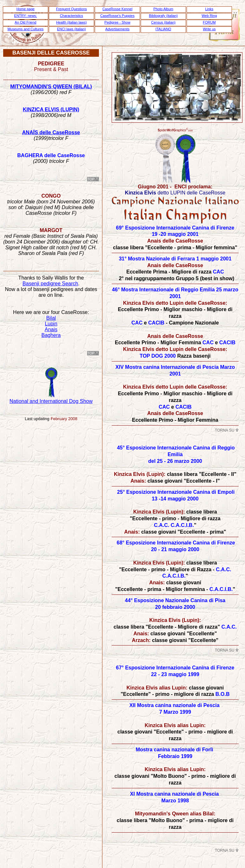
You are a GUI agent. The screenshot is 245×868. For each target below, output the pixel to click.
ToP (93, 179)
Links (209, 9)
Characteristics (72, 16)
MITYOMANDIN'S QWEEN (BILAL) (51, 87)
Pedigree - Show (117, 22)
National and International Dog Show (51, 401)
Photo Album (163, 9)
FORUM (209, 22)
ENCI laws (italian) (71, 29)
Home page (26, 9)
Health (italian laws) (71, 22)
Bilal (51, 318)
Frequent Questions (72, 9)
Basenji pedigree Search (50, 284)
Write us (209, 29)
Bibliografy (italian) (163, 16)
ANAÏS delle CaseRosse (51, 132)
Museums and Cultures (25, 29)
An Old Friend (26, 22)
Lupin (51, 324)
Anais (51, 329)
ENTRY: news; (25, 16)
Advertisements (117, 29)
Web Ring (209, 16)
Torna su (227, 430)
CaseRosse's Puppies (117, 16)
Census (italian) (163, 22)
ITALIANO (163, 29)
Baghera (51, 335)
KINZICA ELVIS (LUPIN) (51, 109)
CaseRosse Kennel (117, 9)
